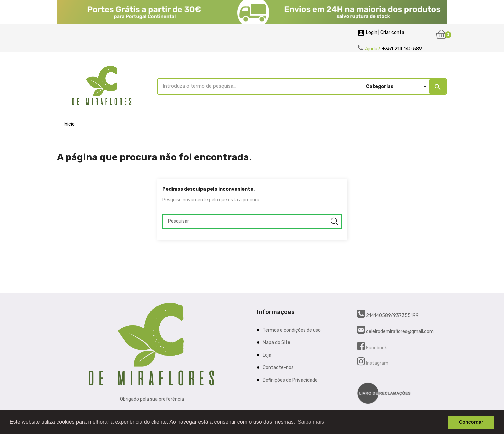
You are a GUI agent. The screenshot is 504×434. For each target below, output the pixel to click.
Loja (267, 355)
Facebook (376, 348)
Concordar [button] (471, 422)
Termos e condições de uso (292, 330)
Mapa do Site (276, 342)
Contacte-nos (278, 367)
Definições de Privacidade (290, 380)
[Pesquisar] (252, 221)
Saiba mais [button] (311, 422)
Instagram (377, 363)
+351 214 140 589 (402, 49)
